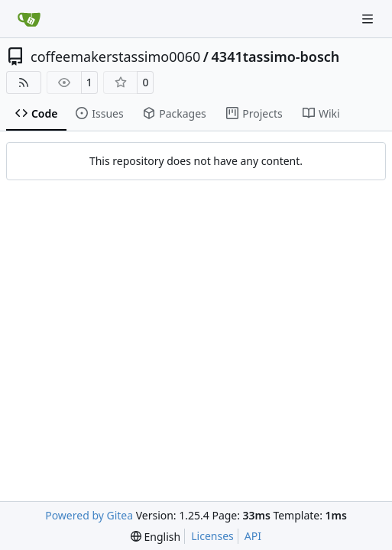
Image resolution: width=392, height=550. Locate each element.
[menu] (156, 537)
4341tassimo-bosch (276, 57)
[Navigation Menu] (369, 19)
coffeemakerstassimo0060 (115, 57)
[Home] (29, 19)
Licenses (212, 536)
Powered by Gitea (89, 515)
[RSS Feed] (24, 82)
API (253, 536)
